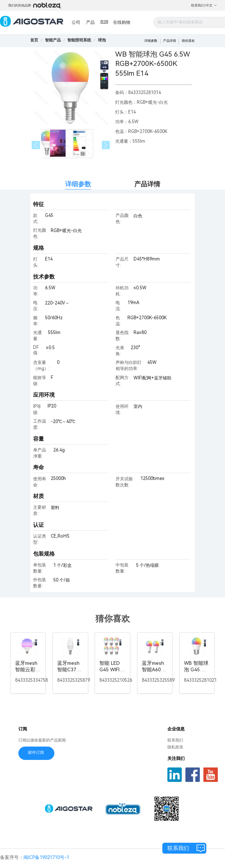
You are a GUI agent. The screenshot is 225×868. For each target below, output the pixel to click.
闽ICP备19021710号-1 (46, 857)
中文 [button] (211, 5)
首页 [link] (34, 40)
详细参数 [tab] (78, 184)
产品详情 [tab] (147, 184)
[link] (53, 40)
